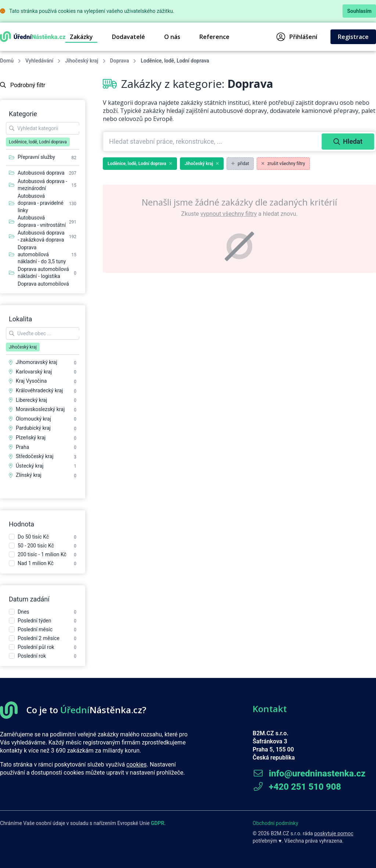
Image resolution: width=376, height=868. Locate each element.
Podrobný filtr (23, 85)
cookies (136, 765)
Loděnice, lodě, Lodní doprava (140, 164)
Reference (214, 37)
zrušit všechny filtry (283, 164)
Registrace (353, 37)
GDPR (158, 823)
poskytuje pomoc (334, 833)
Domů (7, 61)
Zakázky (81, 37)
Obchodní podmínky (275, 823)
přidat (240, 164)
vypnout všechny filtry (229, 214)
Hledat (348, 141)
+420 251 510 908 (297, 787)
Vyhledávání (39, 61)
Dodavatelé (129, 37)
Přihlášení (297, 37)
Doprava (120, 61)
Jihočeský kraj (82, 61)
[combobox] (213, 142)
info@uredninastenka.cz (309, 774)
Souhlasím (359, 11)
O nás (172, 37)
